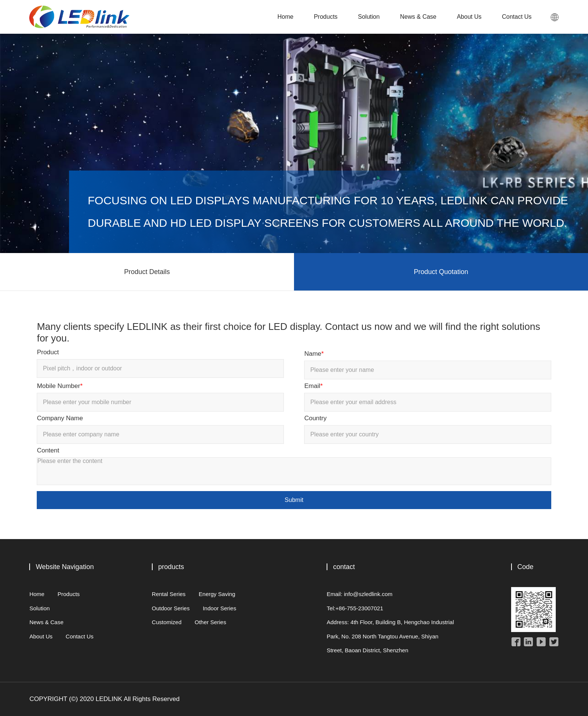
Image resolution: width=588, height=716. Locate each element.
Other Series (210, 622)
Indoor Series (220, 608)
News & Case (418, 17)
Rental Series (169, 594)
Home (286, 17)
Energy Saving (217, 594)
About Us (469, 17)
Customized (167, 622)
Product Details (147, 272)
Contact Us (517, 17)
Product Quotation (441, 272)
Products (326, 17)
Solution (369, 17)
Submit (294, 500)
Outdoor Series (171, 608)
